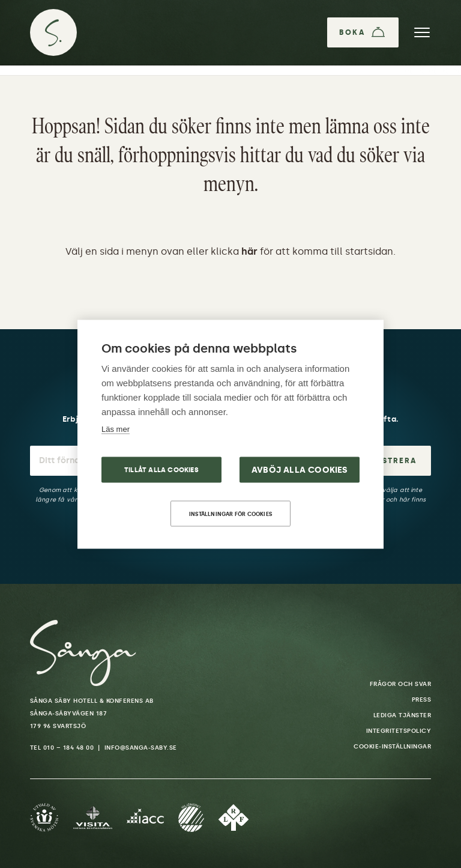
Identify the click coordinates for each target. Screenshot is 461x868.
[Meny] (422, 32)
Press (422, 700)
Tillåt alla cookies (161, 469)
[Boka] (363, 32)
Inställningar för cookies (230, 513)
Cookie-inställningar (392, 747)
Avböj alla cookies (300, 469)
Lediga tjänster (402, 715)
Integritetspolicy (399, 731)
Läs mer (116, 429)
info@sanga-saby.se (141, 748)
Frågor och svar (401, 684)
